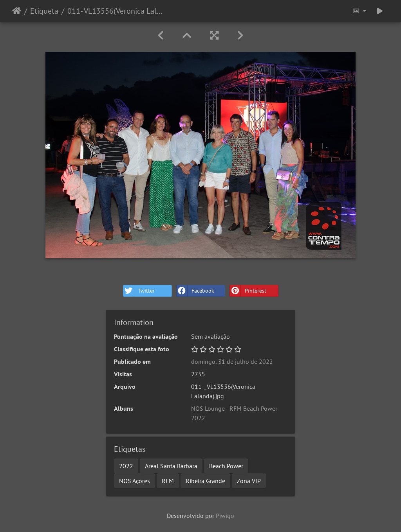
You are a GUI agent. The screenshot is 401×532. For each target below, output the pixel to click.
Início (17, 11)
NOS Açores (135, 481)
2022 (126, 466)
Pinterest (248, 291)
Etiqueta (44, 11)
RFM (168, 481)
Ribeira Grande (205, 481)
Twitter (139, 291)
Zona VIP (249, 481)
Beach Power (226, 466)
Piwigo (225, 516)
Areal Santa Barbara (171, 466)
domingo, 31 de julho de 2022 (232, 361)
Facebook (195, 291)
